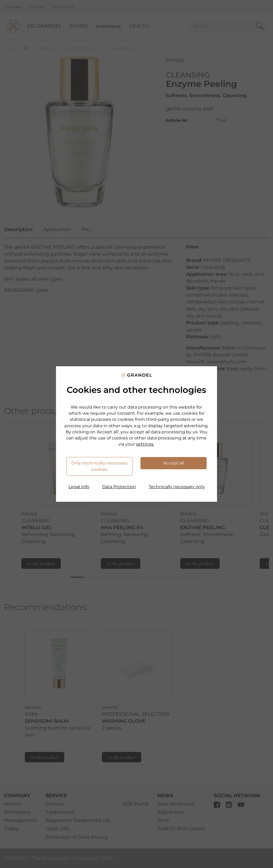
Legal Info (79, 487)
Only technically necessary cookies (99, 466)
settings (145, 444)
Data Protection (119, 487)
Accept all (174, 463)
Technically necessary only (177, 487)
